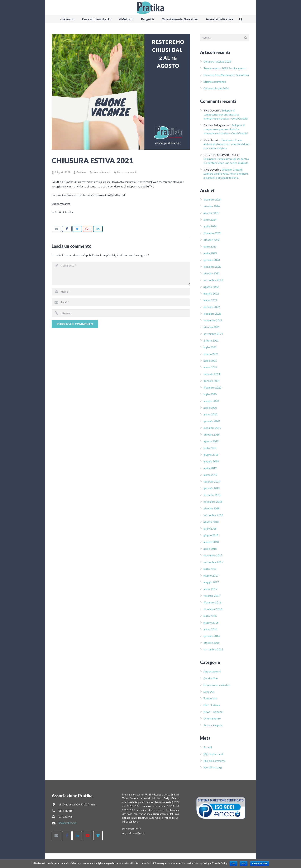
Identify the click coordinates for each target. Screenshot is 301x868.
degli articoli (213, 754)
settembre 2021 (213, 334)
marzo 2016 (210, 629)
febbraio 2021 (212, 374)
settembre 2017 (213, 562)
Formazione (210, 698)
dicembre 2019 (212, 428)
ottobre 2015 (212, 643)
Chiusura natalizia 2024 (217, 61)
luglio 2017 (210, 569)
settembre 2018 (213, 515)
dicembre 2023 (212, 233)
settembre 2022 (213, 280)
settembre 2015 (213, 649)
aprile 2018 (210, 549)
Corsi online (211, 678)
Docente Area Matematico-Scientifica (226, 75)
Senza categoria (213, 725)
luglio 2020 (210, 394)
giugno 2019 (211, 455)
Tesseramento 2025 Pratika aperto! (225, 68)
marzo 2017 (210, 589)
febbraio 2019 (212, 481)
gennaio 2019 (212, 488)
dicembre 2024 (212, 199)
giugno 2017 (211, 576)
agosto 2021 (211, 340)
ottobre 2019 (212, 434)
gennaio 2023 (212, 260)
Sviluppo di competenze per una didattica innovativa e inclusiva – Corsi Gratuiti (226, 114)
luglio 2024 (210, 220)
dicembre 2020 (212, 387)
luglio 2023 (210, 246)
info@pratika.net (67, 823)
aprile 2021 (210, 361)
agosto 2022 (211, 287)
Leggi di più (260, 864)
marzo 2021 (210, 367)
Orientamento (212, 718)
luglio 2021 (210, 347)
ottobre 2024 (212, 206)
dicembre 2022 (212, 267)
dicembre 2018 (212, 495)
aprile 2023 (210, 253)
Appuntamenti (212, 671)
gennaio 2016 (212, 636)
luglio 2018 (210, 528)
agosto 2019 (211, 441)
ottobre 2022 (212, 273)
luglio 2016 (210, 616)
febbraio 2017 (212, 596)
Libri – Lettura (212, 705)
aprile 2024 (210, 226)
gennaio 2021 (212, 381)
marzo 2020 (210, 414)
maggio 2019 (211, 461)
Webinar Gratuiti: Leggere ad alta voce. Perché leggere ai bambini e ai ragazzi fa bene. (226, 174)
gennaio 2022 (212, 307)
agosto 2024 (211, 213)
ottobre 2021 (212, 327)
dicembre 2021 (212, 314)
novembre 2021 (213, 320)
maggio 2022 (211, 293)
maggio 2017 (211, 582)
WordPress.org (213, 767)
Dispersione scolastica (217, 685)
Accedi (208, 747)
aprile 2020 (210, 408)
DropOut (209, 692)
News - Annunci (102, 172)
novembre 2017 (213, 555)
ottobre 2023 (212, 240)
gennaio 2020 (212, 421)
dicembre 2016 (212, 602)
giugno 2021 (211, 354)
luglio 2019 (210, 448)
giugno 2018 (211, 535)
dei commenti (214, 761)
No (244, 864)
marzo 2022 (210, 300)
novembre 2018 (213, 502)
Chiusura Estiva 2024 (216, 88)
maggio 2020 (211, 401)
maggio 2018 (211, 542)
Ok (233, 864)
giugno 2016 (211, 623)
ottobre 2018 (212, 508)
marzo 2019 (210, 475)
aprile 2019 (210, 468)
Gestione (81, 172)
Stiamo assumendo (215, 82)
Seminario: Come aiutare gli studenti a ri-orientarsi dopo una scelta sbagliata (226, 144)
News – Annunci (213, 712)
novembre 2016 (213, 609)
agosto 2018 (211, 522)
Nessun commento (127, 172)
